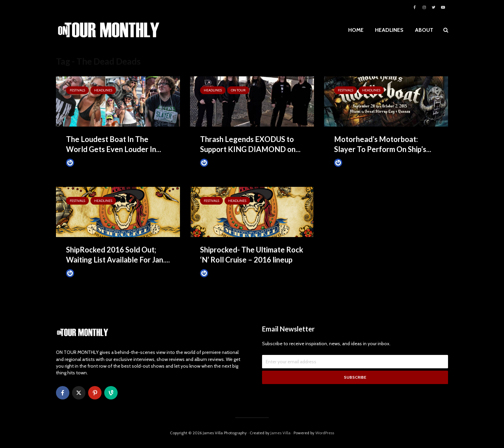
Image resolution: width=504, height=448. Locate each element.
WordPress (325, 433)
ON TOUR (238, 90)
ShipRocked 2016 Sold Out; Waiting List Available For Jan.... (118, 255)
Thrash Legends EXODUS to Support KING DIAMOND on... (250, 144)
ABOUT (424, 30)
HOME (356, 30)
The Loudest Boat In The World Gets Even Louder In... (114, 144)
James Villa (81, 163)
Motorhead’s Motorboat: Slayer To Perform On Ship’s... (383, 144)
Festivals (77, 90)
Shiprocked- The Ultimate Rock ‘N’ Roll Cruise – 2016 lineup (252, 255)
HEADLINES (389, 30)
